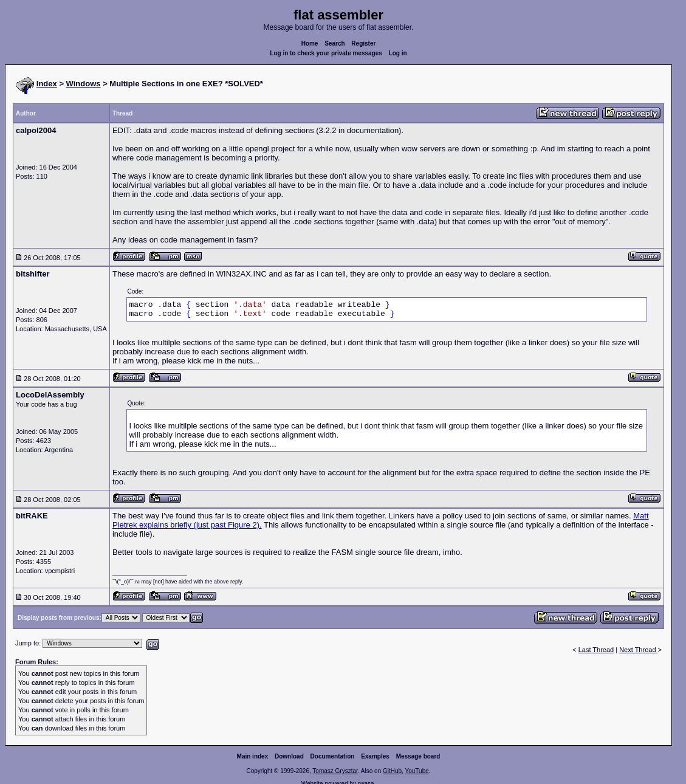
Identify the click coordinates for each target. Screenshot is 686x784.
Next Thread (638, 650)
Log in (398, 53)
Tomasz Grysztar (335, 771)
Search (334, 43)
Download (289, 756)
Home (310, 43)
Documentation (333, 756)
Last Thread (596, 650)
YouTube (417, 771)
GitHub (392, 771)
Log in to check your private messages (326, 53)
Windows (84, 84)
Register (363, 43)
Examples (375, 756)
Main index (253, 756)
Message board (418, 756)
